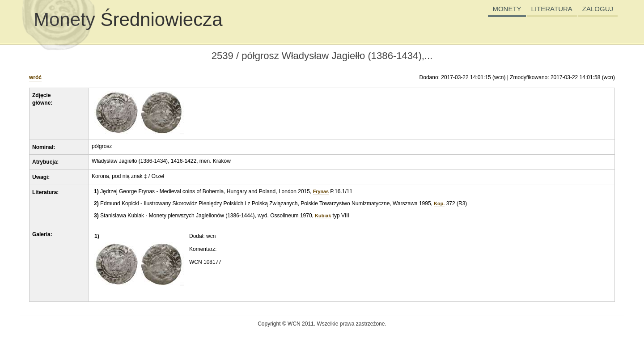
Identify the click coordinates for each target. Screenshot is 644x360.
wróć (35, 77)
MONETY (507, 9)
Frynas (321, 191)
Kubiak (323, 216)
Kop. (439, 203)
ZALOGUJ (598, 9)
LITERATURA (552, 9)
